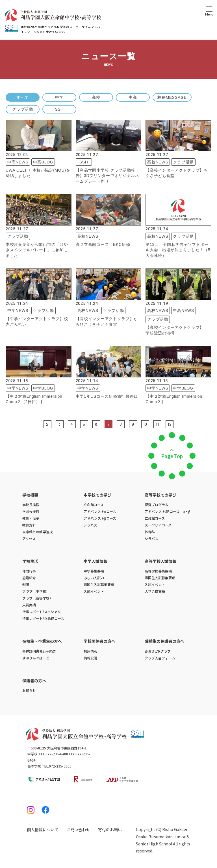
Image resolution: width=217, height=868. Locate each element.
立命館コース (94, 505)
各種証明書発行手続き (39, 651)
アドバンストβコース (100, 518)
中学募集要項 (94, 571)
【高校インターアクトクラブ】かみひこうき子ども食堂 (107, 322)
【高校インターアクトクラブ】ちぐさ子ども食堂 (177, 173)
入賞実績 (29, 605)
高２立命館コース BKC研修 (103, 244)
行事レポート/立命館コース (43, 618)
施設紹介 (29, 578)
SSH (59, 109)
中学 (59, 97)
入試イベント (94, 591)
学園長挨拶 (31, 511)
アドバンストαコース (100, 511)
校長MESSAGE (172, 97)
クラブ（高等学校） (38, 598)
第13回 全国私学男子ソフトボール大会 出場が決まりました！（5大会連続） (178, 250)
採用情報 (90, 651)
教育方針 (29, 525)
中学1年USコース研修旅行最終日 (107, 396)
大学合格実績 (155, 591)
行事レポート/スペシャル (42, 612)
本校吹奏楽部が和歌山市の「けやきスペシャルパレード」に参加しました (37, 250)
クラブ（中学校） (36, 591)
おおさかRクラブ (158, 651)
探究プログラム (157, 505)
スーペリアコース (158, 525)
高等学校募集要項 (158, 571)
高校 (96, 97)
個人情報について (43, 830)
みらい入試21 (94, 578)
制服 (26, 584)
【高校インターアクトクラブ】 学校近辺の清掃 (177, 330)
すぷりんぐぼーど (36, 658)
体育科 (150, 532)
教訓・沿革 (31, 518)
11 (157, 424)
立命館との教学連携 (38, 532)
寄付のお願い (110, 830)
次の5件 (177, 424)
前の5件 (40, 424)
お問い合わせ (78, 830)
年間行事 (29, 571)
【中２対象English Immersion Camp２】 (174, 399)
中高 (133, 97)
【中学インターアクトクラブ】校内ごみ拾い (37, 322)
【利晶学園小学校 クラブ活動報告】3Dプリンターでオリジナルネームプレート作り (108, 176)
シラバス (90, 525)
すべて (23, 97)
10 (145, 424)
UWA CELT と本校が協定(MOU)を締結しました (38, 173)
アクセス (29, 538)
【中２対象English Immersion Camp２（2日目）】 (34, 399)
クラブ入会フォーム (160, 658)
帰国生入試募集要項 (99, 584)
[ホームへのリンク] (53, 15)
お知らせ (29, 690)
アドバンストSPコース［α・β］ (169, 511)
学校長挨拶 (31, 505)
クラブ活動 (23, 109)
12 (170, 424)
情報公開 (90, 658)
